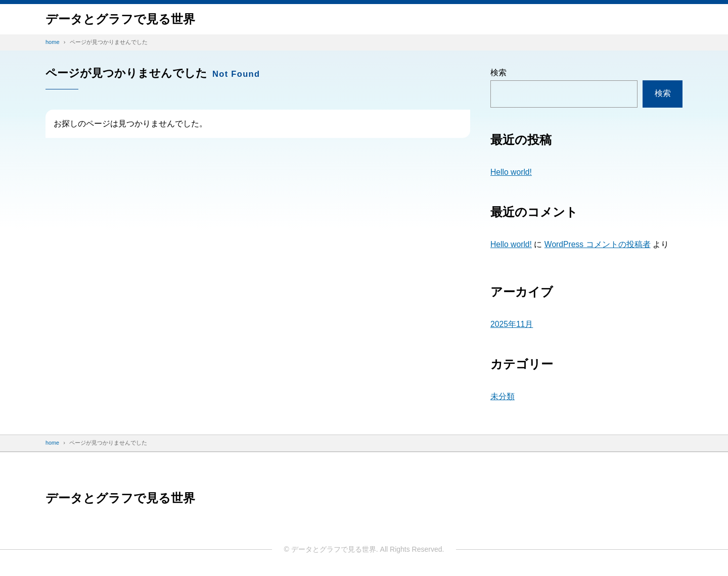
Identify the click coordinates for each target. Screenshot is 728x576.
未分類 (503, 396)
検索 (498, 73)
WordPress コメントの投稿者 (598, 244)
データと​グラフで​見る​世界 (120, 19)
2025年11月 (512, 324)
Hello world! (512, 172)
